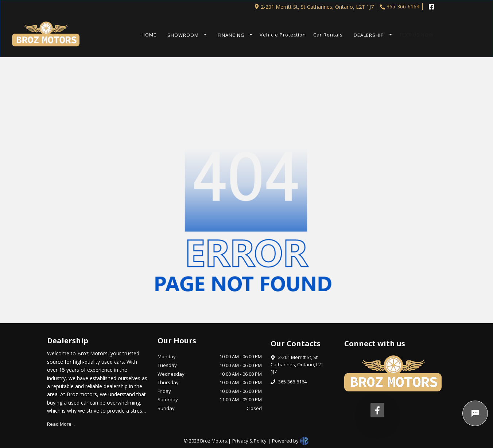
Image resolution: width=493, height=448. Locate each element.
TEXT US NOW (416, 35)
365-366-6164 (400, 6)
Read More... (61, 424)
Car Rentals (328, 35)
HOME (149, 35)
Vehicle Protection (283, 35)
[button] (185, 35)
